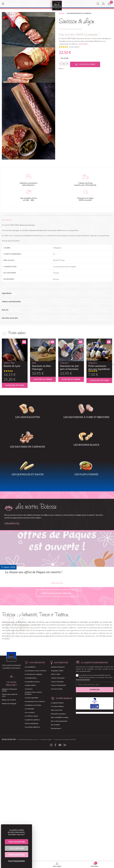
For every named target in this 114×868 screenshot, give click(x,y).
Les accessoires (30, 712)
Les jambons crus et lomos (33, 705)
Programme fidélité (57, 671)
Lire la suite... (84, 44)
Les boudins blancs (31, 678)
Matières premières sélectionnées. (29, 184)
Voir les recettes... (12, 523)
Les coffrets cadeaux (31, 716)
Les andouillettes (30, 667)
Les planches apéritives (32, 720)
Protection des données (83, 680)
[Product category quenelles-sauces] (28, 472)
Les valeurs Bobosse (57, 706)
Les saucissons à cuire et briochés (35, 671)
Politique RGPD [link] (17, 861)
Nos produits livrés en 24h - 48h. (29, 199)
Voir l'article (57, 583)
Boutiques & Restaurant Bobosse (9, 690)
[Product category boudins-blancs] (86, 442)
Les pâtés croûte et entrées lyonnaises (33, 693)
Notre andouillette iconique (60, 717)
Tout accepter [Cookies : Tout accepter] (17, 842)
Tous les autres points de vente (10, 695)
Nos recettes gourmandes (59, 721)
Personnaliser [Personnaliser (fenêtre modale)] (17, 855)
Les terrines (29, 689)
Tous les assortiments (31, 723)
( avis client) (74, 47)
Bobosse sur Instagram (9, 704)
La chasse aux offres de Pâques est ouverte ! (34, 572)
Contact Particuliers (57, 682)
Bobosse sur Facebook (9, 700)
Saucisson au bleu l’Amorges (43, 366)
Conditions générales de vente (28, 739)
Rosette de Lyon (15, 364)
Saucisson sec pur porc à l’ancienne (71, 366)
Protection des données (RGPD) (65, 739)
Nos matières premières (58, 714)
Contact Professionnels (58, 685)
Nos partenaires (56, 728)
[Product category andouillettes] (28, 415)
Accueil (62, 13)
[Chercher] (98, 4)
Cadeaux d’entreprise (58, 678)
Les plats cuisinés (30, 685)
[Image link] (11, 656)
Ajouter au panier (87, 64)
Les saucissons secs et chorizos (79, 13)
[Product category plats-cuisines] (86, 472)
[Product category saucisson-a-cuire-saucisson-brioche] (86, 415)
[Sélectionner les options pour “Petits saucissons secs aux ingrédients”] (99, 380)
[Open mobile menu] (3, 4)
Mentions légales (46, 739)
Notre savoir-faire (57, 710)
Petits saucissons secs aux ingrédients (99, 366)
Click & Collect (56, 674)
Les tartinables (29, 709)
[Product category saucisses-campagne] (28, 443)
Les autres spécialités (31, 698)
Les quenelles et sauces (32, 682)
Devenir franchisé (57, 689)
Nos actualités (55, 725)
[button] (43, 379)
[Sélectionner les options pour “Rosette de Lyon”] (15, 385)
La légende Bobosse (57, 703)
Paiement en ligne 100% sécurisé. (85, 199)
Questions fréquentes (58, 667)
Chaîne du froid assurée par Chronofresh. (85, 184)
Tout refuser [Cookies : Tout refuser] (17, 848)
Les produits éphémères (32, 727)
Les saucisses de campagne (33, 674)
